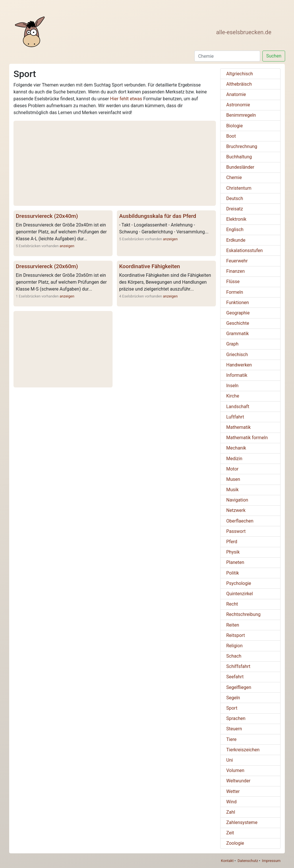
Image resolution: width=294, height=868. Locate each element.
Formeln (235, 292)
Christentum (239, 188)
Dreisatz (235, 209)
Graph (232, 344)
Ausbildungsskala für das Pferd (158, 216)
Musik (232, 490)
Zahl (231, 812)
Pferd (232, 542)
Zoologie (235, 843)
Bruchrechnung (242, 146)
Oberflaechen (240, 521)
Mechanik (236, 448)
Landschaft (238, 407)
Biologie (234, 126)
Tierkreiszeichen (243, 750)
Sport (232, 708)
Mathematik (238, 427)
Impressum (271, 861)
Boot (231, 136)
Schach (234, 656)
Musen (233, 479)
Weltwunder (238, 781)
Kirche (233, 396)
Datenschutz (248, 861)
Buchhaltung (239, 157)
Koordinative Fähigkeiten (150, 266)
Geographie (238, 313)
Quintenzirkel (240, 594)
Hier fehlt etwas (126, 99)
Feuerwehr (237, 261)
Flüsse (233, 282)
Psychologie (239, 583)
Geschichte (238, 323)
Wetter (233, 791)
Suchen (274, 56)
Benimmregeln (241, 115)
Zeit (230, 833)
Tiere (231, 739)
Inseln (232, 386)
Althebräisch (239, 84)
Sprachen (236, 718)
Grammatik (238, 334)
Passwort (236, 531)
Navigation (237, 500)
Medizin (234, 459)
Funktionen (238, 303)
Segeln (233, 698)
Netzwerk (236, 510)
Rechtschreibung (243, 614)
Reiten (233, 625)
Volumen (235, 770)
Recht (232, 604)
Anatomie (236, 94)
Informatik (237, 375)
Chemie (234, 177)
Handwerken (239, 365)
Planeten (235, 562)
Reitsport (236, 635)
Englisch (235, 230)
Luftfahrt (235, 417)
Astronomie (238, 105)
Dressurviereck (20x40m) (47, 216)
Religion (234, 646)
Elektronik (236, 219)
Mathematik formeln (247, 438)
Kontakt (227, 861)
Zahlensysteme (242, 822)
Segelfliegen (239, 687)
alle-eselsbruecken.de (244, 32)
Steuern (234, 729)
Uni (230, 760)
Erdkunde (236, 240)
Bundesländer (240, 167)
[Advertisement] (115, 163)
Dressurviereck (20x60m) (47, 266)
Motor (232, 469)
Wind (231, 802)
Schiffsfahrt (238, 666)
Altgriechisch (240, 74)
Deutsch (235, 198)
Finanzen (235, 271)
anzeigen (67, 246)
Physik (233, 552)
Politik (233, 573)
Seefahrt (235, 677)
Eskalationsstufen (244, 250)
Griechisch (237, 355)
